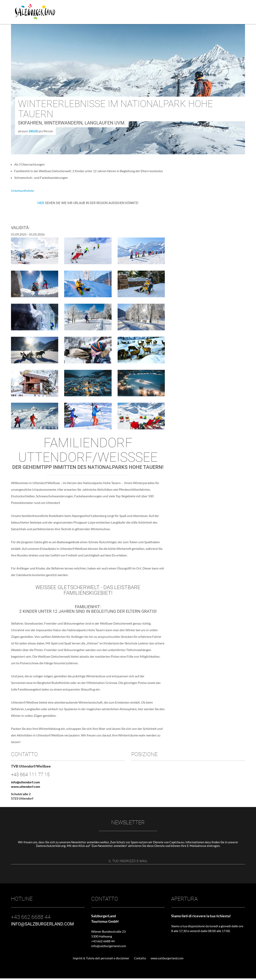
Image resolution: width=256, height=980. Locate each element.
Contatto (140, 960)
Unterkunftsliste (22, 191)
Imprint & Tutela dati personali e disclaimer (101, 960)
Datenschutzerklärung (51, 846)
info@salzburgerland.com (109, 947)
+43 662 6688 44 (103, 943)
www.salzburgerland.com (167, 960)
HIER (41, 203)
